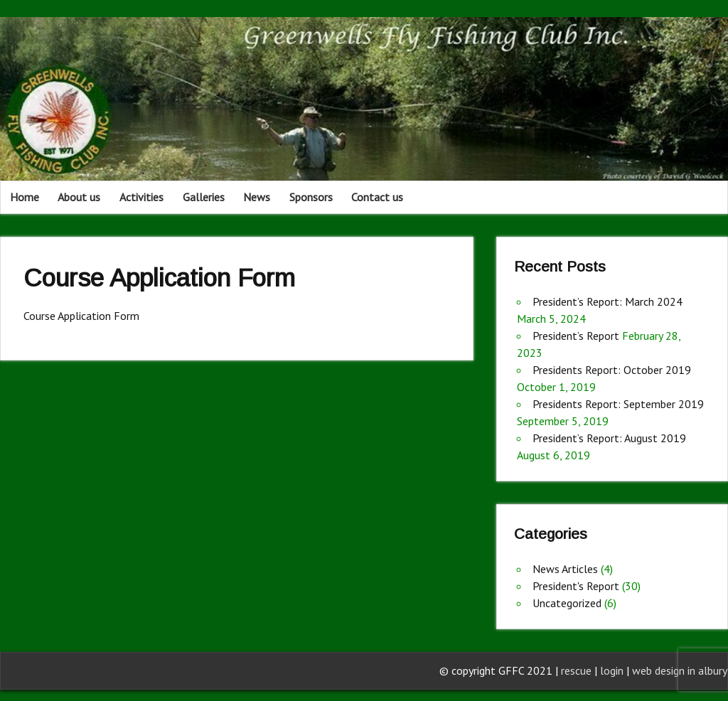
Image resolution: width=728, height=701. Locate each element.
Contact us (377, 197)
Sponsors (311, 197)
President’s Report (576, 336)
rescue (576, 670)
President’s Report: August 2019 (609, 438)
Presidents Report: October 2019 (612, 370)
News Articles (565, 569)
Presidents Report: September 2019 (618, 404)
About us (79, 197)
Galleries (204, 197)
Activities (141, 197)
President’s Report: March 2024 (607, 301)
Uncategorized (567, 603)
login (613, 670)
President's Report (576, 586)
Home (25, 197)
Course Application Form (81, 316)
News (257, 197)
